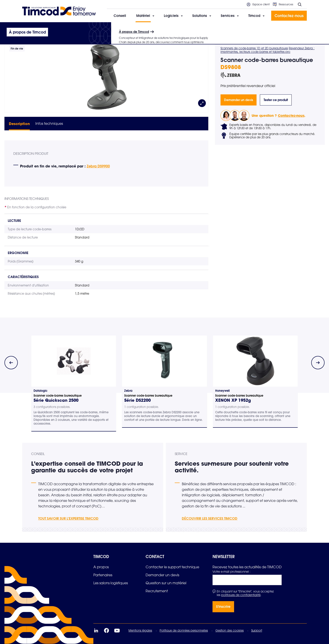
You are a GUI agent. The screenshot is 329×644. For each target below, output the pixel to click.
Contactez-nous (291, 115)
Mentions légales (140, 630)
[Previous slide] (11, 363)
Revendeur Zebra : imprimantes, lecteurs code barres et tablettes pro (268, 50)
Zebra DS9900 (98, 166)
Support (257, 630)
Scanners (96, 28)
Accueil (27, 28)
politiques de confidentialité (241, 595)
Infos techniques (49, 123)
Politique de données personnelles (184, 630)
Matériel (42, 28)
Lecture (14, 221)
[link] (101, 567)
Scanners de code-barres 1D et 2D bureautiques (254, 48)
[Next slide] (318, 363)
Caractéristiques (23, 277)
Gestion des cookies (230, 630)
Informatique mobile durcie (69, 28)
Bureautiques (114, 28)
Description (19, 124)
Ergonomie (18, 253)
